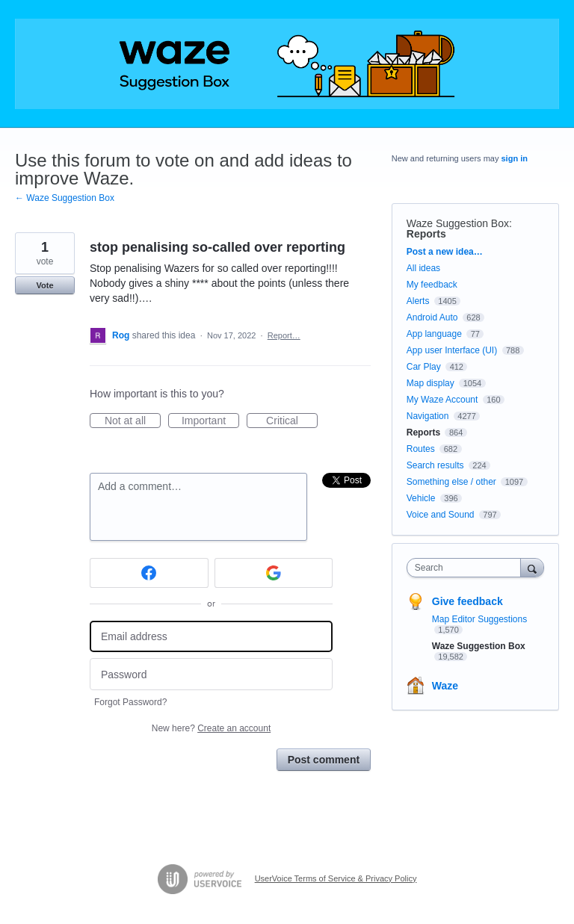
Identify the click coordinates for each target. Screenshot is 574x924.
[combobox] (467, 568)
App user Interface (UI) (452, 350)
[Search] (532, 567)
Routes (421, 449)
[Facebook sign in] (149, 573)
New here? (211, 728)
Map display (430, 383)
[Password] (211, 674)
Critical (292, 421)
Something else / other (451, 482)
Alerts (418, 301)
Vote (44, 285)
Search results (435, 465)
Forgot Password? (130, 702)
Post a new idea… (445, 252)
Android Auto (432, 317)
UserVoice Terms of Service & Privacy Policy (336, 878)
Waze (445, 686)
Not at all (133, 421)
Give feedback (467, 601)
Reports (426, 234)
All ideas (423, 268)
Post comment (324, 760)
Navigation (428, 416)
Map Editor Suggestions (479, 619)
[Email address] (211, 637)
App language (434, 334)
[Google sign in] (274, 573)
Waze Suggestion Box (458, 223)
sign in (515, 158)
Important (210, 421)
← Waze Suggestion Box (65, 198)
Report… (284, 335)
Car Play (424, 367)
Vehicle (421, 498)
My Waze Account (442, 400)
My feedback (432, 285)
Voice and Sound (441, 515)
